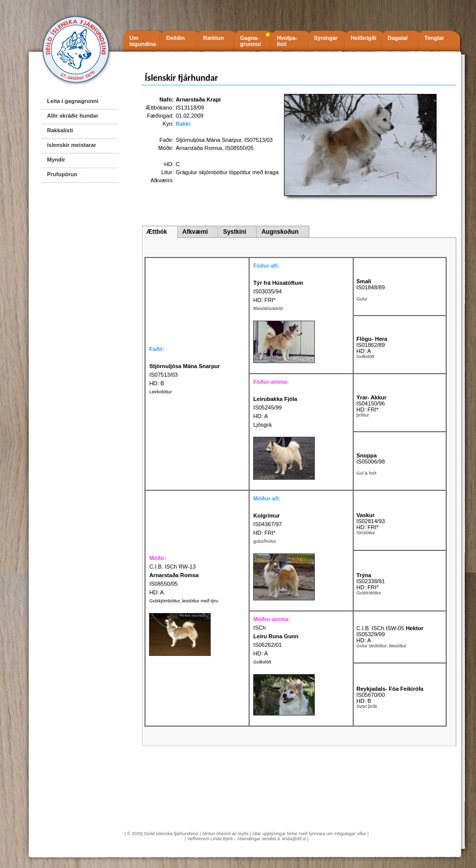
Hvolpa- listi (287, 41)
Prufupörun (62, 174)
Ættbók (156, 232)
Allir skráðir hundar (73, 116)
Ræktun (213, 38)
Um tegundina (143, 41)
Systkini (234, 232)
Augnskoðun (280, 232)
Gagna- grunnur (251, 41)
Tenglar (434, 38)
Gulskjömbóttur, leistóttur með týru (184, 601)
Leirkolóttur (160, 392)
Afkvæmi (195, 232)
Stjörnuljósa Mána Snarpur (209, 140)
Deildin (176, 38)
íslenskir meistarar (72, 145)
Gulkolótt (262, 662)
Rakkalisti (60, 130)
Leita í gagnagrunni (73, 101)
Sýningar (326, 38)
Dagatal (398, 38)
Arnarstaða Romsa (199, 148)
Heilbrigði (364, 38)
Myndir (56, 160)
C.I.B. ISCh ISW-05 (390, 628)
